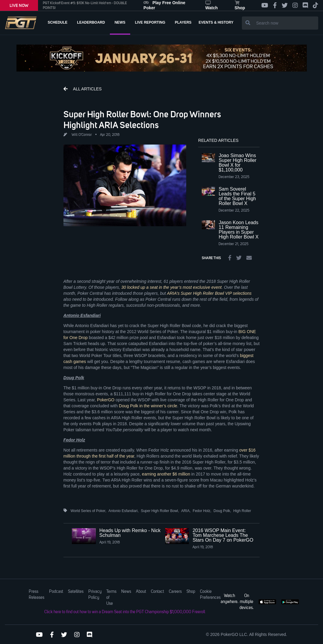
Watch (211, 5)
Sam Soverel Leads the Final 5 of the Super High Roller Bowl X (237, 196)
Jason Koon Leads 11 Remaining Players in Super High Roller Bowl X (238, 230)
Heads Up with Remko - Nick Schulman (130, 533)
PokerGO (106, 400)
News (126, 592)
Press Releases (37, 595)
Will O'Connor (82, 135)
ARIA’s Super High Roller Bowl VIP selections (209, 293)
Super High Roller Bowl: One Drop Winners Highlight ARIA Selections (142, 119)
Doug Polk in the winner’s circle (148, 406)
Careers (175, 592)
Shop (240, 5)
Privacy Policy (95, 595)
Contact (157, 592)
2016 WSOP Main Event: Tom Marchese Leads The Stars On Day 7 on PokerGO (223, 535)
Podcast (56, 592)
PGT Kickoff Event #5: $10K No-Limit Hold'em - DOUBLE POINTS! (85, 5)
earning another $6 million (166, 474)
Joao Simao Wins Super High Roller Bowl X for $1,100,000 (237, 163)
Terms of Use (111, 598)
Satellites (76, 592)
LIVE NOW (19, 5)
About (141, 592)
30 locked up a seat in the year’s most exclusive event (171, 287)
